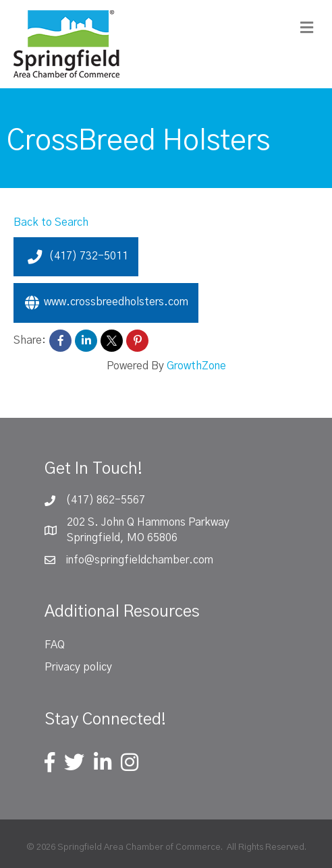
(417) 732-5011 (76, 257)
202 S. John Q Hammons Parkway (148, 522)
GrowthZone (196, 366)
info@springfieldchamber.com (139, 560)
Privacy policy (78, 667)
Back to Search (51, 222)
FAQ (55, 645)
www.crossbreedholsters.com (106, 303)
